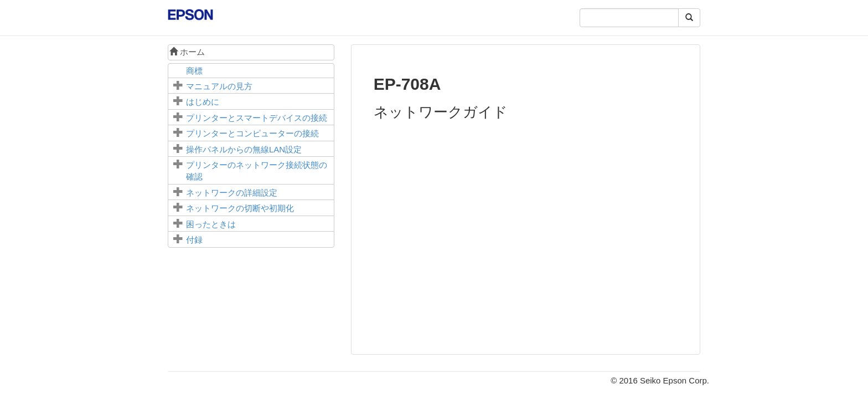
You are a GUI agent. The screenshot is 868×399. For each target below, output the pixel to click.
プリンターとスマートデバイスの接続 (257, 118)
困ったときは (211, 224)
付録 (194, 240)
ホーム (187, 52)
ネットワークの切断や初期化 (240, 208)
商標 (194, 71)
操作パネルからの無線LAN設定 (244, 149)
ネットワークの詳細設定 (232, 193)
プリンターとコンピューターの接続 (252, 133)
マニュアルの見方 (219, 86)
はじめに (203, 102)
